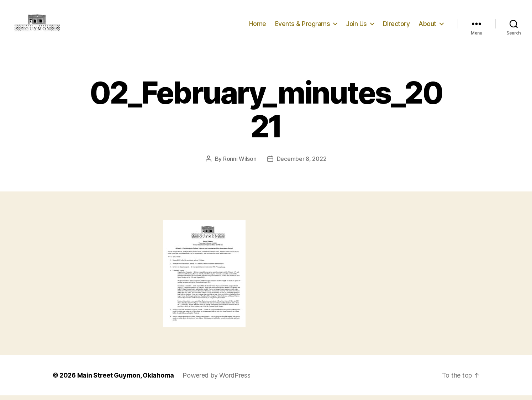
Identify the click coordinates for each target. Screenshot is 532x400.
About (427, 26)
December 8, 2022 (302, 163)
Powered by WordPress (217, 380)
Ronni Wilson (240, 163)
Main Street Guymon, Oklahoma (126, 380)
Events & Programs (303, 26)
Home (258, 26)
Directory (396, 26)
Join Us (356, 26)
